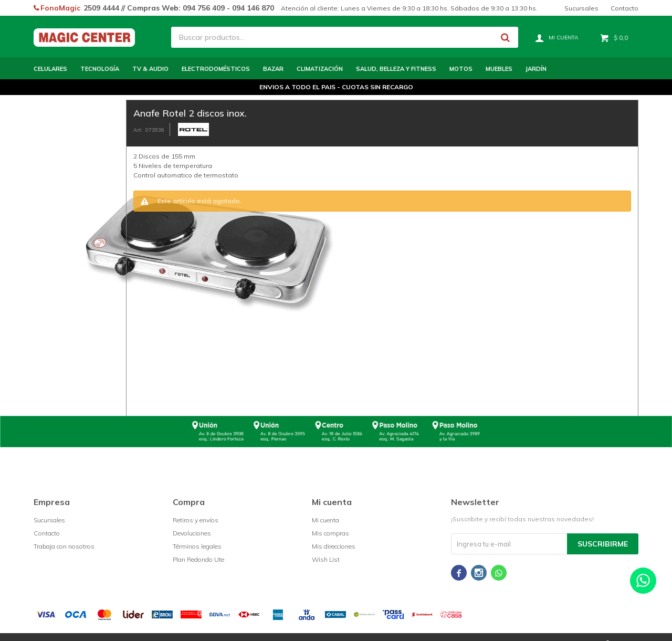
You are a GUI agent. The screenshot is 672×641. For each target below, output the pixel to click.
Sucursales (581, 8)
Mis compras (330, 533)
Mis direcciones (334, 546)
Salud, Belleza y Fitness (396, 69)
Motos (461, 69)
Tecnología (100, 69)
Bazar (273, 69)
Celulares (50, 69)
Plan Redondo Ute (198, 559)
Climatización (320, 69)
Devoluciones (192, 533)
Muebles (499, 69)
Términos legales (197, 546)
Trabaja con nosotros (64, 546)
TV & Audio (150, 69)
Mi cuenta (325, 520)
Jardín (536, 69)
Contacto (624, 8)
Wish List (326, 559)
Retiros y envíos (196, 520)
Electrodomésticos (216, 69)
